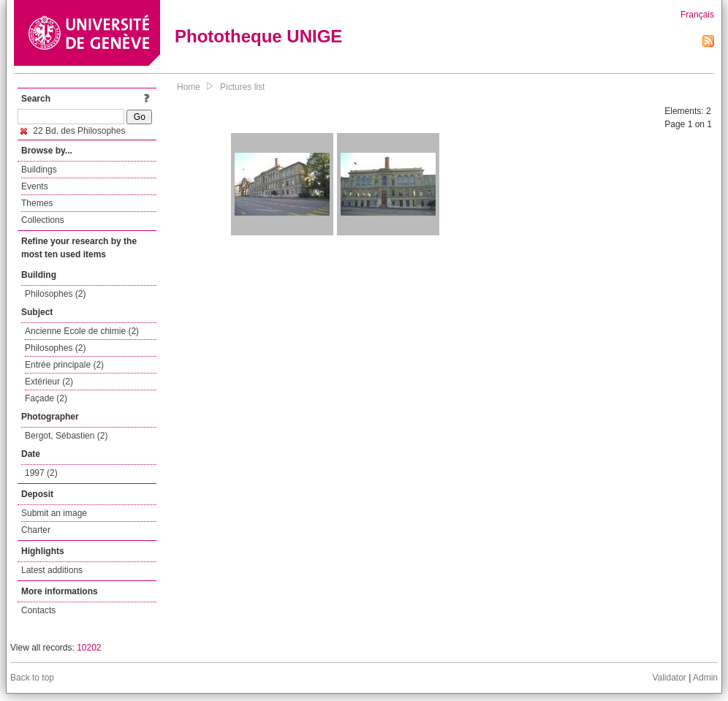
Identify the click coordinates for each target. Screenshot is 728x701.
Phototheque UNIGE (258, 36)
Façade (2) (46, 398)
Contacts (38, 610)
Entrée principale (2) (64, 365)
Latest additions (52, 570)
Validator (669, 678)
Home (189, 87)
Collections (43, 220)
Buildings (39, 170)
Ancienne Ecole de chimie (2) (82, 331)
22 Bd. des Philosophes (73, 131)
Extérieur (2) (49, 382)
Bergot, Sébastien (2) (66, 436)
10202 (89, 648)
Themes (37, 203)
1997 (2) (41, 473)
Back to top (32, 678)
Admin (705, 678)
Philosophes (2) (55, 294)
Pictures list (242, 87)
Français (697, 15)
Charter (36, 530)
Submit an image (54, 513)
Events (35, 186)
